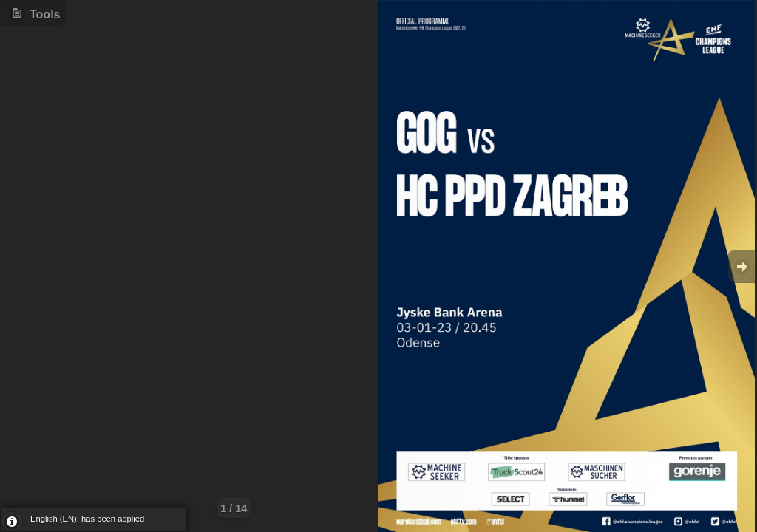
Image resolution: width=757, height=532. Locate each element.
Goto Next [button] (742, 266)
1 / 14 (234, 508)
